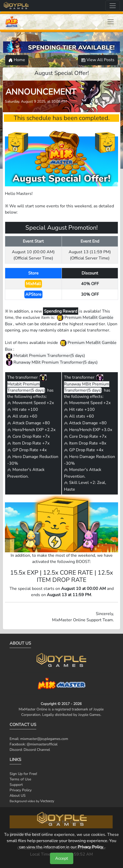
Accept (62, 858)
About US (18, 796)
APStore (33, 294)
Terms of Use (20, 779)
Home (17, 60)
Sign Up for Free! (23, 774)
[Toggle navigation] (113, 6)
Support (16, 785)
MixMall (33, 284)
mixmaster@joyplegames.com (44, 739)
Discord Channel (37, 750)
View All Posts (98, 60)
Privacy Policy (21, 790)
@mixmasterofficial (42, 744)
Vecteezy (47, 801)
